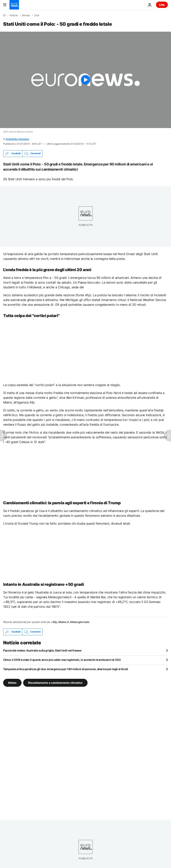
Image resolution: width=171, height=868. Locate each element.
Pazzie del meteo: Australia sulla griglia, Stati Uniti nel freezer (43, 650)
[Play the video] (85, 80)
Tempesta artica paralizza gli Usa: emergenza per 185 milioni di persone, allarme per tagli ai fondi (66, 669)
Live (162, 5)
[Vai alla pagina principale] (14, 5)
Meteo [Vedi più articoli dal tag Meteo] (12, 682)
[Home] (4, 15)
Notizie (14, 15)
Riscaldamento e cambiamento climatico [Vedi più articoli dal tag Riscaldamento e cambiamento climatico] (55, 682)
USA (37, 15)
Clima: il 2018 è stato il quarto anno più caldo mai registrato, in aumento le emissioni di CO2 (62, 660)
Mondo (26, 15)
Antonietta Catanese (17, 139)
